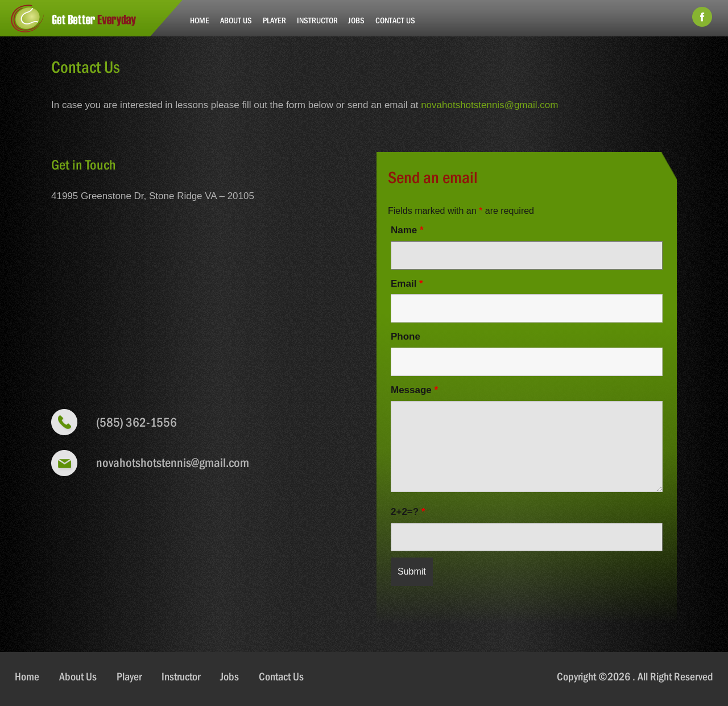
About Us (236, 20)
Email (407, 284)
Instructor (317, 20)
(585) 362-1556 (136, 422)
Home (200, 20)
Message (414, 390)
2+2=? (408, 512)
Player (274, 20)
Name (407, 230)
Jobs (356, 20)
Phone (406, 337)
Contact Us (395, 20)
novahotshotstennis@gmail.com (489, 105)
